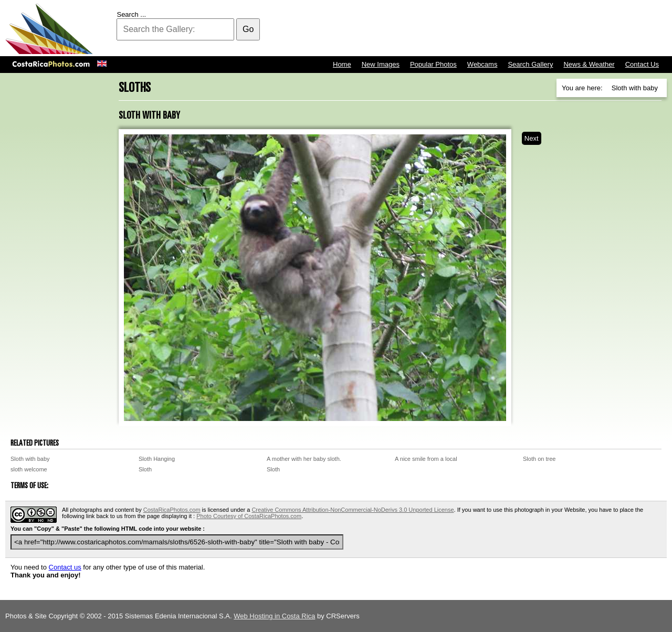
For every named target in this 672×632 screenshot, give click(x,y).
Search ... (131, 14)
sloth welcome (29, 469)
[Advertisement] (476, 29)
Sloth (145, 469)
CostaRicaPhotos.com (172, 510)
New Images (381, 64)
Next (532, 138)
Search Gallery (530, 64)
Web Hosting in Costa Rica (274, 616)
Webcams (482, 64)
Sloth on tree (539, 459)
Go (248, 29)
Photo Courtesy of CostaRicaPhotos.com (249, 516)
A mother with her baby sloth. (304, 459)
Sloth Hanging (157, 459)
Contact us (65, 567)
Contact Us (642, 64)
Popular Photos (433, 64)
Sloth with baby (30, 459)
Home (342, 64)
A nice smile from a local (426, 459)
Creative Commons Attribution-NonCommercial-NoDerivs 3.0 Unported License (353, 510)
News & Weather (589, 64)
